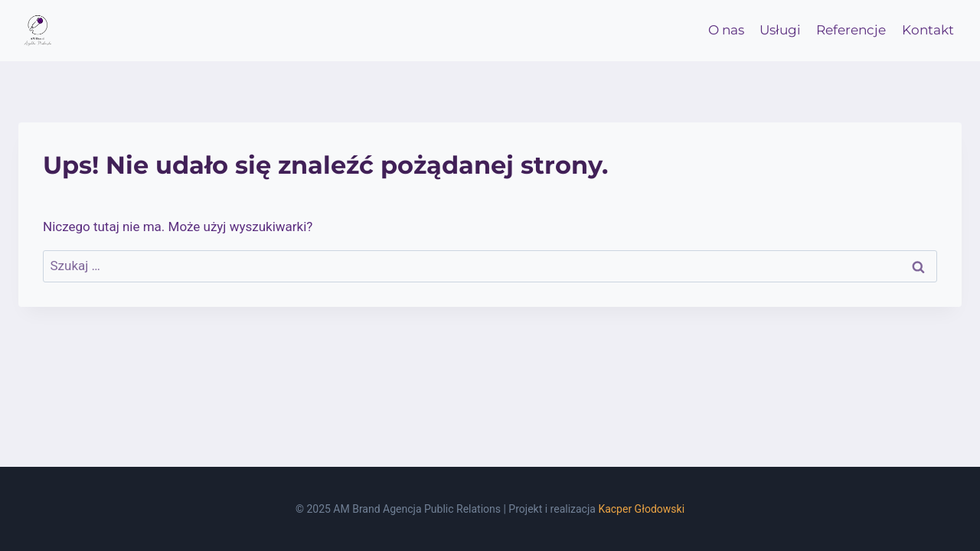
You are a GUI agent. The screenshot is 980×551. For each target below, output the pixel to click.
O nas (726, 30)
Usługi (780, 30)
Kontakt (928, 30)
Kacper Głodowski (641, 509)
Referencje (851, 30)
